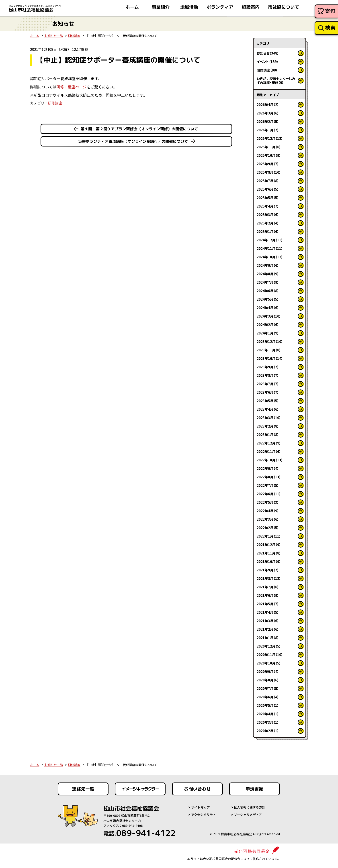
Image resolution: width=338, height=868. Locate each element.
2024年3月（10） (269, 316)
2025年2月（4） (268, 223)
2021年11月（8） (269, 553)
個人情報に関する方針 (250, 807)
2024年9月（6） (268, 265)
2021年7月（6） (268, 587)
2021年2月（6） (268, 629)
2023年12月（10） (270, 341)
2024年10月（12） (270, 257)
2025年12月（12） (270, 138)
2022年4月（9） (268, 511)
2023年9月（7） (268, 367)
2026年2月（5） (268, 121)
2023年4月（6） (268, 409)
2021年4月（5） (268, 612)
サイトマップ (201, 807)
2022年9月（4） (268, 468)
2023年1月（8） (268, 435)
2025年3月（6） (268, 215)
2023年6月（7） (268, 392)
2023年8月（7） (268, 375)
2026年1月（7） (268, 130)
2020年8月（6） (268, 680)
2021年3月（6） (268, 621)
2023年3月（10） (269, 418)
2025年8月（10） (269, 172)
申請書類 (254, 789)
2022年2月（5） (268, 528)
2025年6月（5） (268, 189)
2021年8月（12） (269, 578)
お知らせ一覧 (54, 36)
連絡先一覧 (83, 789)
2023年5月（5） (268, 401)
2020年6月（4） (268, 697)
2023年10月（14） (270, 358)
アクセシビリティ (203, 815)
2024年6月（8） (268, 291)
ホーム (35, 36)
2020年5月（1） (268, 705)
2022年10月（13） (270, 460)
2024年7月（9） (268, 282)
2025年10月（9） (269, 155)
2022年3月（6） (268, 519)
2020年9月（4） (268, 671)
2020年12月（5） (269, 646)
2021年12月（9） (269, 545)
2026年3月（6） (268, 113)
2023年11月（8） (269, 350)
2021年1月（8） (268, 638)
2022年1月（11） (269, 536)
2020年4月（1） (268, 714)
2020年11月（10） (270, 655)
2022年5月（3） (268, 502)
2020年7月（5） (268, 688)
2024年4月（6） (268, 308)
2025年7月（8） (268, 181)
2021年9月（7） (268, 570)
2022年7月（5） (268, 485)
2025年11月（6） (269, 147)
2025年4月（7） (268, 206)
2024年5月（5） (268, 299)
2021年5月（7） (268, 604)
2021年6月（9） (268, 595)
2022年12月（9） (269, 443)
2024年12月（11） (270, 240)
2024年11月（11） (270, 248)
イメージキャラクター (140, 789)
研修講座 (74, 36)
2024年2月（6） (268, 325)
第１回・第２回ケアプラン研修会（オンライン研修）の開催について (139, 129)
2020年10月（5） (269, 663)
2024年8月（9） (268, 274)
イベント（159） (268, 62)
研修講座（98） (267, 70)
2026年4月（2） (268, 105)
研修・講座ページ (72, 87)
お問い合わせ (197, 789)
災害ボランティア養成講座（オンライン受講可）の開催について (133, 141)
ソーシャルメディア (248, 815)
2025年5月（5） (268, 198)
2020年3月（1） (268, 722)
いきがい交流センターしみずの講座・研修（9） (276, 80)
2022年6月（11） (269, 494)
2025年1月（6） (268, 231)
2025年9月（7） (268, 164)
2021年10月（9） (269, 561)
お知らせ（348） (268, 53)
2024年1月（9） (268, 333)
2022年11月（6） (269, 451)
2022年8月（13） (269, 477)
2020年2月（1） (268, 731)
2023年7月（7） (268, 384)
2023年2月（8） (268, 426)
